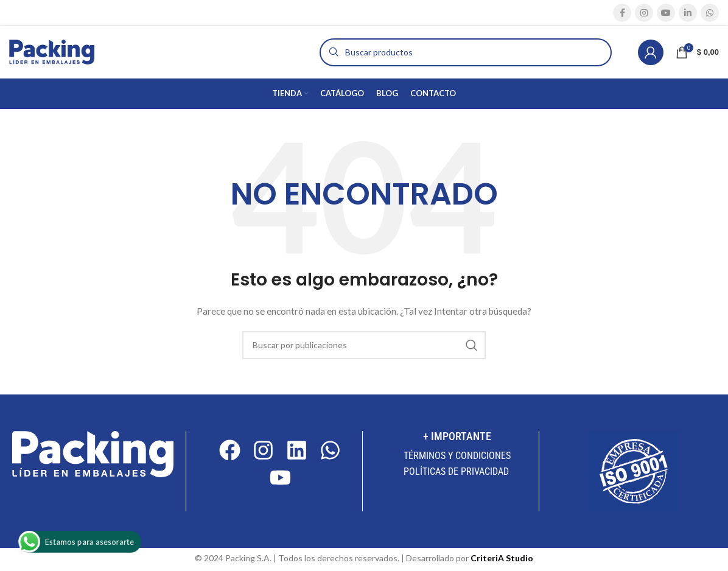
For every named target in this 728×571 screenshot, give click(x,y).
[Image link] (93, 453)
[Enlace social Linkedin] (688, 13)
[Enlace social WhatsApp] (710, 13)
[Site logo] (52, 51)
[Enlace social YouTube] (666, 13)
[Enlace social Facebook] (622, 13)
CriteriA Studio (502, 558)
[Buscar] (466, 52)
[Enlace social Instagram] (644, 13)
